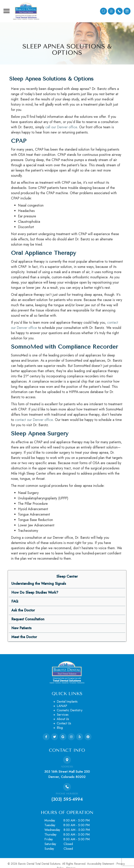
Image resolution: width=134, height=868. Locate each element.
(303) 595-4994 (67, 799)
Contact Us (64, 723)
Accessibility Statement (100, 864)
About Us (63, 719)
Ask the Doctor (23, 610)
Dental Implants (67, 702)
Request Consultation (28, 619)
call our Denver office (61, 127)
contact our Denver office (34, 420)
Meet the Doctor (24, 637)
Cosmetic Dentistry (70, 710)
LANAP (62, 706)
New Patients (21, 628)
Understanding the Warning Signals (39, 584)
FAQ (15, 601)
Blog (60, 728)
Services (63, 715)
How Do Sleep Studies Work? (35, 593)
